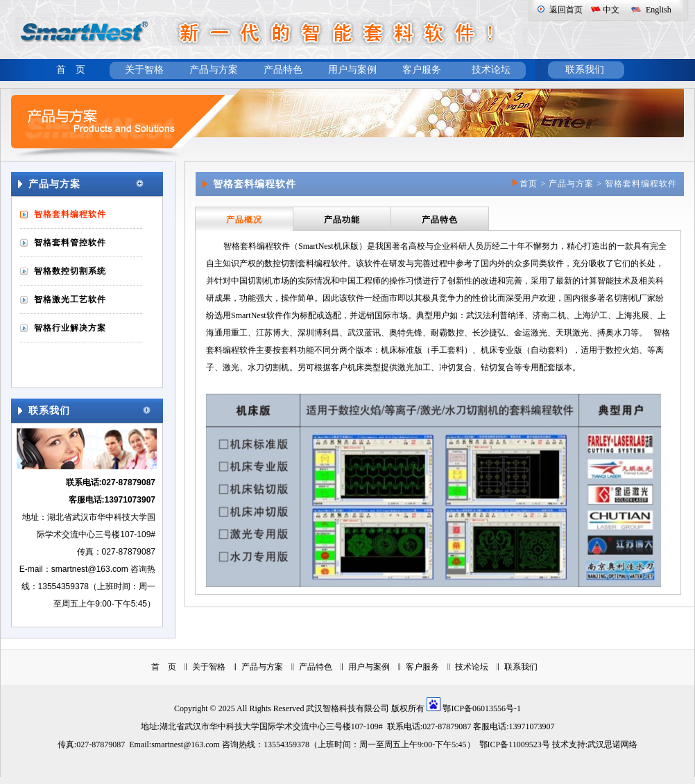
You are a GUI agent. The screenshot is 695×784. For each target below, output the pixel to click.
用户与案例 (352, 70)
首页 (529, 184)
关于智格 (144, 70)
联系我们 (585, 70)
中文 (611, 10)
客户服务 (422, 70)
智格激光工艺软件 (70, 299)
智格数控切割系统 (70, 271)
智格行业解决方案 (70, 328)
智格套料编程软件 (70, 214)
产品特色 (283, 70)
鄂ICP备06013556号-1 (482, 708)
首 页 (71, 70)
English (659, 10)
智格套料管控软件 (70, 243)
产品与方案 (214, 70)
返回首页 (566, 10)
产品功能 (342, 220)
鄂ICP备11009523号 (515, 744)
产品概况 (244, 220)
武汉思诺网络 (612, 744)
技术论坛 (491, 70)
